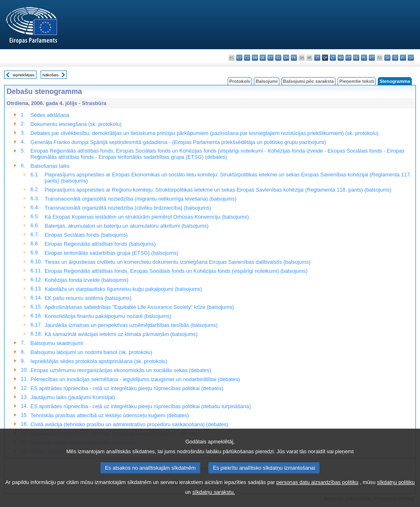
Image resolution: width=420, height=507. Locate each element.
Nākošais (50, 75)
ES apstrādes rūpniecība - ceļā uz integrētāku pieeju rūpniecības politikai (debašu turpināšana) (140, 406)
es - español (239, 58)
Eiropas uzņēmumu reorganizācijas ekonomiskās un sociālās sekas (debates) (121, 370)
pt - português (372, 58)
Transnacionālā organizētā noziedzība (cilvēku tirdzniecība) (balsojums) (128, 208)
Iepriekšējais (24, 75)
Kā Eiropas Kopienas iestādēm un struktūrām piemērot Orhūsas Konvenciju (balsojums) (147, 217)
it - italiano (317, 58)
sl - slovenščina (395, 58)
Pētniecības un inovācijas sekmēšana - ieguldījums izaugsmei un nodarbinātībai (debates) (135, 379)
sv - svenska (411, 58)
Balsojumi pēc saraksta (308, 81)
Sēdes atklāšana (50, 115)
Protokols (240, 81)
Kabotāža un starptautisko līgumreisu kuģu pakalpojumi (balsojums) (123, 289)
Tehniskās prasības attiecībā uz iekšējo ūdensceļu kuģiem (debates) (110, 415)
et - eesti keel (270, 58)
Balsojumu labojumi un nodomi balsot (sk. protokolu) (91, 352)
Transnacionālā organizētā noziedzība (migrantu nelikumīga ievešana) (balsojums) (141, 199)
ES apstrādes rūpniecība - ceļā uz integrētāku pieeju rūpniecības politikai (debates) (127, 388)
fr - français (294, 58)
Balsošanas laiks (50, 166)
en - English (286, 58)
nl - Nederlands (356, 58)
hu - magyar (341, 58)
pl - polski (364, 58)
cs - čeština (247, 58)
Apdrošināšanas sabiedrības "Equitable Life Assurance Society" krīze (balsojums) (139, 307)
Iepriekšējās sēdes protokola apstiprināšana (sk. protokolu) (99, 361)
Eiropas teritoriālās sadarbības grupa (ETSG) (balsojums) (112, 253)
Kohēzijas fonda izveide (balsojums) (87, 280)
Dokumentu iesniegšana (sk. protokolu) (76, 124)
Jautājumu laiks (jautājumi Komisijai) (73, 397)
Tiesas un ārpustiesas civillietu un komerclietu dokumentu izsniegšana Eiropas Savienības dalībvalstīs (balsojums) (178, 262)
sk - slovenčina (387, 58)
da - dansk (255, 58)
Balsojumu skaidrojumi (57, 343)
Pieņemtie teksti (357, 81)
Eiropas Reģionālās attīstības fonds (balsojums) (100, 244)
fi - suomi (403, 58)
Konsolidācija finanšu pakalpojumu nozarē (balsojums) (108, 316)
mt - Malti (348, 58)
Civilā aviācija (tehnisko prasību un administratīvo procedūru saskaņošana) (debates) (129, 424)
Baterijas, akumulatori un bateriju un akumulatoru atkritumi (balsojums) (127, 226)
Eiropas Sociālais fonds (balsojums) (86, 235)
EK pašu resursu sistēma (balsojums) (88, 298)
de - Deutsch (263, 58)
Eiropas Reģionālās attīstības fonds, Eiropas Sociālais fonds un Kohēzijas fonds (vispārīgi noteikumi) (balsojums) (176, 271)
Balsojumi (266, 81)
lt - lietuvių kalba (333, 58)
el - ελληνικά (278, 58)
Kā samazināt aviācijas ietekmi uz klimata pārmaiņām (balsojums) (121, 334)
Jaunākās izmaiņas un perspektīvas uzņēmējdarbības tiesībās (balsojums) (131, 325)
